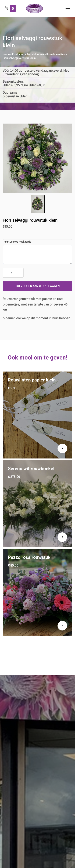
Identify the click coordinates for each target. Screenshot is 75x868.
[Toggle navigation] (68, 9)
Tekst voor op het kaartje (17, 242)
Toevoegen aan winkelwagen (38, 286)
